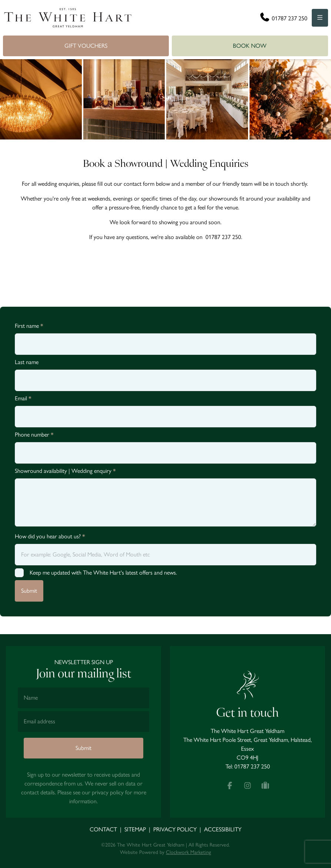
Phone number (34, 435)
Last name (27, 362)
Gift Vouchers (86, 46)
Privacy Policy (175, 829)
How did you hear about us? (50, 536)
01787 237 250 (252, 766)
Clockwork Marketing (188, 852)
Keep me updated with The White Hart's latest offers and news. (103, 573)
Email (23, 398)
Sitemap (135, 829)
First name (29, 326)
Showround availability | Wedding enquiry (65, 471)
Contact (103, 829)
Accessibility (223, 829)
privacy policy (108, 792)
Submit (29, 591)
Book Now (250, 46)
